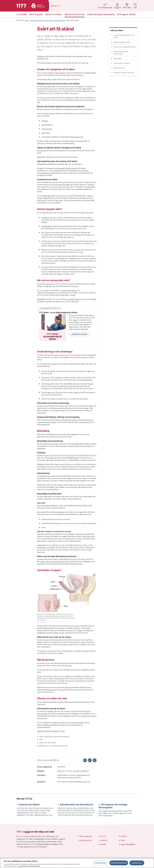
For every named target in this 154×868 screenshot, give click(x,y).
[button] (95, 760)
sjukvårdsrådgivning (75, 299)
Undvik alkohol (47, 226)
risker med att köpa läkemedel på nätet (55, 562)
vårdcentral (50, 284)
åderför (47, 125)
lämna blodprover (44, 425)
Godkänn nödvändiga (119, 863)
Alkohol (40, 157)
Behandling (118, 59)
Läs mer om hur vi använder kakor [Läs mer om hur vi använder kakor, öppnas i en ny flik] (29, 866)
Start (26, 20)
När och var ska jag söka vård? (125, 47)
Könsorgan (50, 20)
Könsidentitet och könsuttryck (77, 805)
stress (74, 380)
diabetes (45, 121)
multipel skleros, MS (76, 137)
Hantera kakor (100, 863)
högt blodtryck (47, 129)
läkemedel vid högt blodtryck (67, 168)
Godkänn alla (137, 863)
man (39, 187)
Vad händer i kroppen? (122, 63)
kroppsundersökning (70, 420)
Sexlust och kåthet (29, 805)
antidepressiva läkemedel (49, 173)
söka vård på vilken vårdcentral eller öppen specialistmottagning (66, 702)
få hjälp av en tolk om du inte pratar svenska (68, 723)
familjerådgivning (50, 690)
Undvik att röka (47, 218)
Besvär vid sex (60, 20)
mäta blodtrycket (85, 422)
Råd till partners (120, 68)
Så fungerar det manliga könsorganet (113, 806)
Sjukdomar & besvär (37, 20)
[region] (77, 863)
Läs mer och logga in (79, 334)
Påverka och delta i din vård (124, 73)
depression (46, 133)
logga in (75, 286)
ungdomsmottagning (69, 290)
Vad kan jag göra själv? (122, 42)
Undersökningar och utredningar (121, 53)
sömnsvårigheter (86, 380)
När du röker (42, 151)
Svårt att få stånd (73, 20)
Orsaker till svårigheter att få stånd (124, 36)
